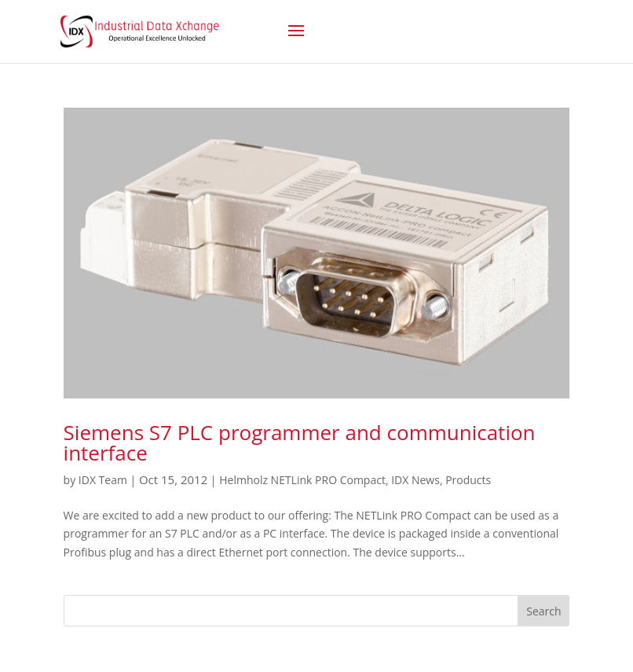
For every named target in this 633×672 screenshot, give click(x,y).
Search (543, 611)
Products (468, 480)
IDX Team (103, 480)
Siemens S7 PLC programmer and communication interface (300, 442)
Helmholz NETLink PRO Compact (302, 480)
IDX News (415, 480)
